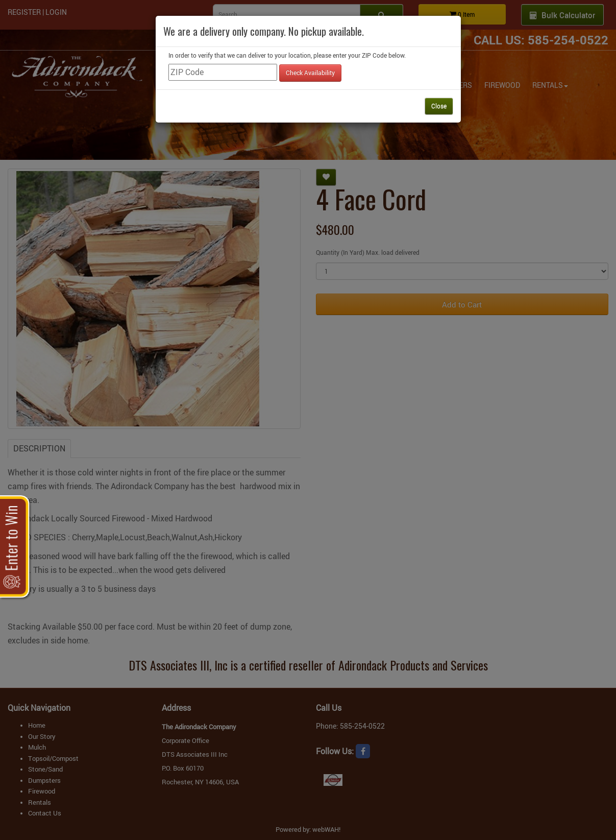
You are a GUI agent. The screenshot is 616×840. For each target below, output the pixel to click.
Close (439, 106)
